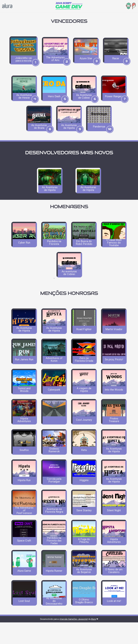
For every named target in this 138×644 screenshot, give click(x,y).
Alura (93, 641)
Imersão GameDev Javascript (74, 641)
